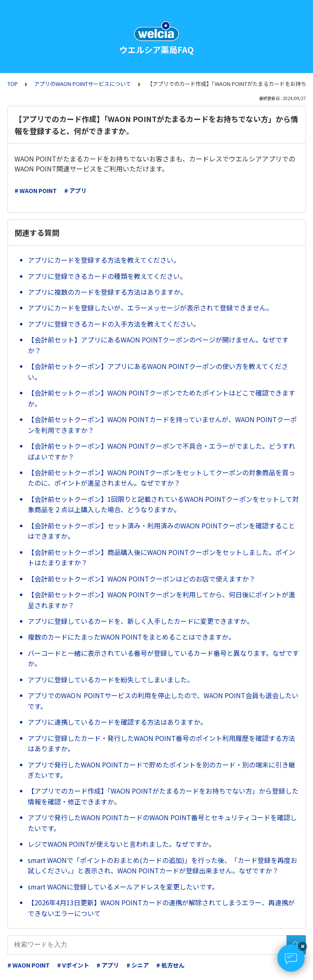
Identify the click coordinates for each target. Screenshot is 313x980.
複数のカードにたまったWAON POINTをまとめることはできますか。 (131, 637)
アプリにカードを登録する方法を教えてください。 (104, 260)
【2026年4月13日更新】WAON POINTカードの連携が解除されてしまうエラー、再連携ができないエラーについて (161, 908)
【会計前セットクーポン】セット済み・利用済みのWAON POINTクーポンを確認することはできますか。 (161, 531)
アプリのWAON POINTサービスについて (82, 84)
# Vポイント (73, 965)
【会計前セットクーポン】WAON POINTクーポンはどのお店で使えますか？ (142, 579)
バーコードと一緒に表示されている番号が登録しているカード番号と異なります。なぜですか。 (163, 658)
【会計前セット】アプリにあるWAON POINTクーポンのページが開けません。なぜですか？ (158, 345)
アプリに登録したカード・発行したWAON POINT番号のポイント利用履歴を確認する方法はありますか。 (161, 743)
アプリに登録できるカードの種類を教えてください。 (107, 276)
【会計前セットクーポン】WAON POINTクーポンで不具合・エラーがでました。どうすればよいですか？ (161, 451)
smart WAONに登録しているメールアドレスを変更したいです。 (123, 887)
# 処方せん (170, 965)
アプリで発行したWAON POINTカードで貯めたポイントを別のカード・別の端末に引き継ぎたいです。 (161, 770)
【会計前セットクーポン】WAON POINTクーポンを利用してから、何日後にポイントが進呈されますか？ (161, 600)
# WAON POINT (36, 191)
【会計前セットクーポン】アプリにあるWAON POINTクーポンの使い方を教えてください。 (158, 371)
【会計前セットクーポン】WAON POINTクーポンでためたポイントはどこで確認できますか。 (161, 398)
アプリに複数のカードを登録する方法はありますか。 (107, 292)
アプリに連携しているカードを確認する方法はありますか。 (117, 722)
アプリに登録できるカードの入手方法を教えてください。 (114, 324)
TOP (13, 84)
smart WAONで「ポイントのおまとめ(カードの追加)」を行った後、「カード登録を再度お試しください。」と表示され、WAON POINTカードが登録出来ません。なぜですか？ (163, 865)
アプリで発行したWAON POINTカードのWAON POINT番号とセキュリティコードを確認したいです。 (162, 823)
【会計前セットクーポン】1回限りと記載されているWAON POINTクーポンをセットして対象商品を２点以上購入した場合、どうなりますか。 (163, 504)
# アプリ (75, 191)
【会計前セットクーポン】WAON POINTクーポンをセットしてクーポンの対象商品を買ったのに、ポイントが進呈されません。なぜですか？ (161, 478)
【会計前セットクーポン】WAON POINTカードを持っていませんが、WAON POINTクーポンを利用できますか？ (162, 425)
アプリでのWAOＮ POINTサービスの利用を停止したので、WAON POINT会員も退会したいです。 (163, 701)
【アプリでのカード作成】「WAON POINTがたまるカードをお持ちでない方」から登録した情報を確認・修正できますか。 (163, 796)
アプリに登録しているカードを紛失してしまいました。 (111, 679)
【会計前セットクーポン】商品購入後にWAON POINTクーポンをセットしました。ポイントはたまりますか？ (161, 557)
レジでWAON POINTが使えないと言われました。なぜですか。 (121, 844)
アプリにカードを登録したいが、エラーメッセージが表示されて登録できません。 (150, 308)
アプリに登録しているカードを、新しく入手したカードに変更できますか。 (141, 621)
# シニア (138, 965)
